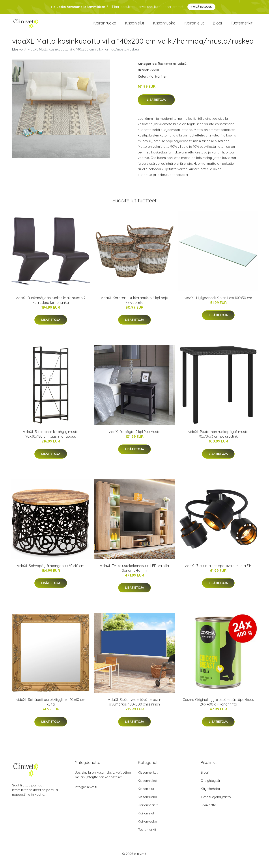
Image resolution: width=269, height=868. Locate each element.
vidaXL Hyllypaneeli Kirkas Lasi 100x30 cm (218, 304)
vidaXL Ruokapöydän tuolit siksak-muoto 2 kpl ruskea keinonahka (51, 307)
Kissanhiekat (148, 787)
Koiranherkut (148, 812)
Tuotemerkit (242, 26)
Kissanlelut (135, 26)
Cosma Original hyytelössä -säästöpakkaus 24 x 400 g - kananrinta (218, 708)
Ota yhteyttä (210, 787)
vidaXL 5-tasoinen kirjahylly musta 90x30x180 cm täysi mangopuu (51, 441)
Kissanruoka (164, 26)
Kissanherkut (148, 779)
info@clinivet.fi (86, 794)
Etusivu (17, 56)
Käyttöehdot (210, 795)
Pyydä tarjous (201, 7)
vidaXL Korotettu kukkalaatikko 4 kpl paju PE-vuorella (134, 307)
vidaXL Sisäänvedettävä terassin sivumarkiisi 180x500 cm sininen (135, 708)
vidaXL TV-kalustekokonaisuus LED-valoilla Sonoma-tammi (134, 575)
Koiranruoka (105, 26)
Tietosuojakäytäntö (216, 804)
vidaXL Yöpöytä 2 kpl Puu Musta (135, 438)
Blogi (217, 26)
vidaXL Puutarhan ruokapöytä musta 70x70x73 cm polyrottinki (218, 441)
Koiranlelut (194, 26)
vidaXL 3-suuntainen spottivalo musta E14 (218, 572)
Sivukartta (208, 812)
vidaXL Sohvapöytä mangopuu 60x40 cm (51, 572)
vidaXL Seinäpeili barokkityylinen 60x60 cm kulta (51, 708)
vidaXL (183, 70)
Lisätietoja (156, 106)
